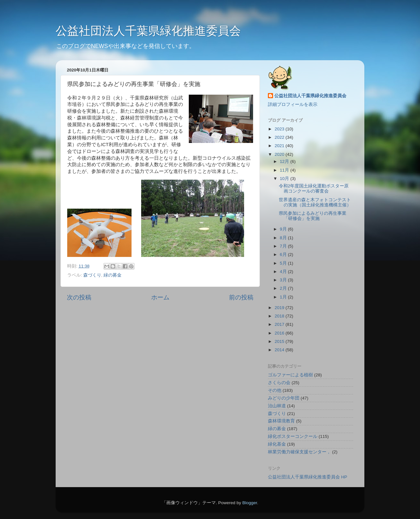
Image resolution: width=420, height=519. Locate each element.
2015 (280, 341)
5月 (284, 263)
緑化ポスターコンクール (293, 436)
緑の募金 (113, 275)
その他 (275, 390)
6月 (284, 255)
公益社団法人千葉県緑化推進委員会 (148, 31)
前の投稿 (241, 297)
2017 (280, 324)
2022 (280, 137)
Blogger (250, 503)
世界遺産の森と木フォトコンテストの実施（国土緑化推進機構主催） (315, 202)
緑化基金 (277, 444)
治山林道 (277, 406)
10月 (285, 179)
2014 (280, 350)
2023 (280, 129)
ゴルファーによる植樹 (290, 375)
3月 (284, 280)
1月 (284, 297)
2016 (280, 333)
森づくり (92, 275)
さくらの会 (279, 383)
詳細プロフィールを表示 (293, 104)
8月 (284, 238)
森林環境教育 (281, 421)
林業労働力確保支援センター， (299, 452)
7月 (284, 246)
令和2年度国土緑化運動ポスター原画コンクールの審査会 (314, 189)
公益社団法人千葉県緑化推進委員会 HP (308, 477)
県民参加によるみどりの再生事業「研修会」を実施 (313, 216)
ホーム (160, 297)
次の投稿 (79, 297)
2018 (280, 316)
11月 (285, 170)
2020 (280, 154)
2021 (280, 146)
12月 (285, 161)
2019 (280, 308)
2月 (284, 288)
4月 (284, 272)
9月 (284, 229)
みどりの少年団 (284, 398)
